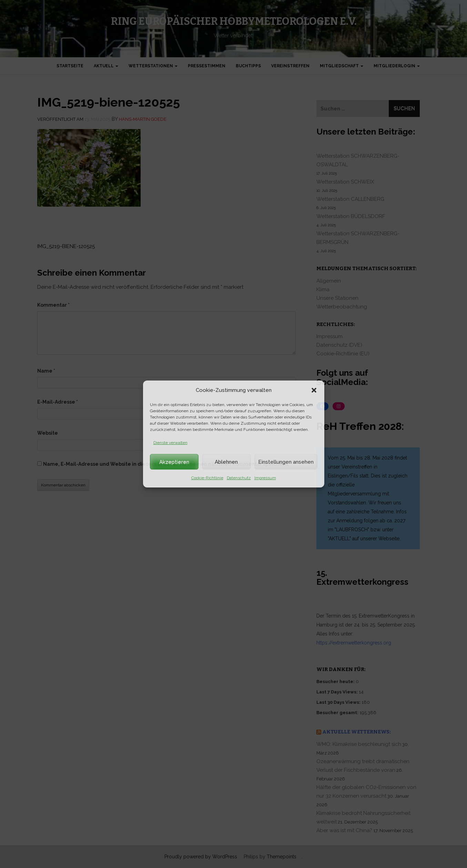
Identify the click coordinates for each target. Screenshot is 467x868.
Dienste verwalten (170, 443)
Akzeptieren (174, 462)
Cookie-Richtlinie (207, 478)
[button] (314, 390)
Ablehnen (226, 462)
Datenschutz (239, 478)
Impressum (265, 478)
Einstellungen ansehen (286, 462)
